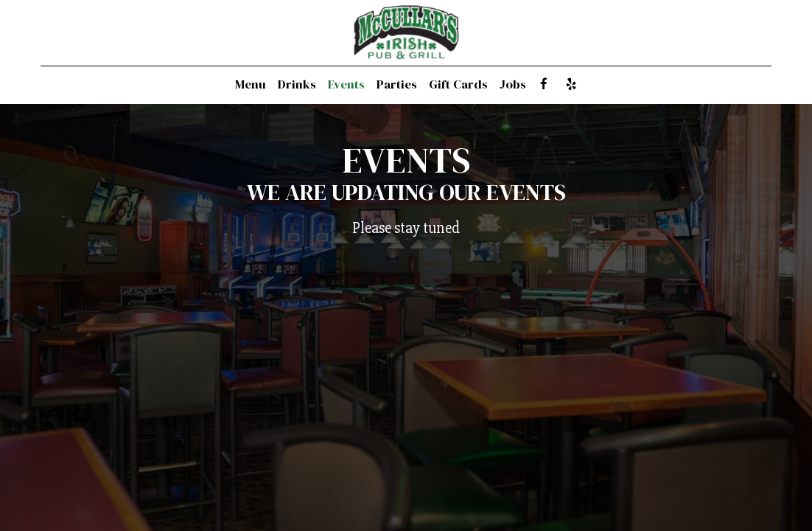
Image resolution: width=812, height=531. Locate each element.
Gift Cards (458, 85)
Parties (397, 85)
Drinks (297, 85)
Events (346, 85)
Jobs (513, 85)
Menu (251, 85)
